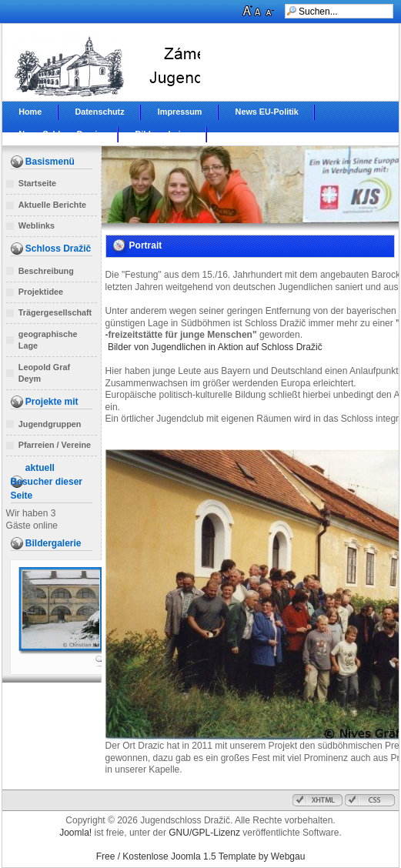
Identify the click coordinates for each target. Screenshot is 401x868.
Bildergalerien (162, 134)
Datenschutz (99, 112)
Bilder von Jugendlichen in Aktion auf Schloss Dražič (216, 347)
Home (30, 112)
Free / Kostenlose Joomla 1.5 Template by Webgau (201, 856)
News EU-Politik (267, 112)
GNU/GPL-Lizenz (204, 833)
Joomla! (75, 833)
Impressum (180, 112)
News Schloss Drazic (60, 134)
